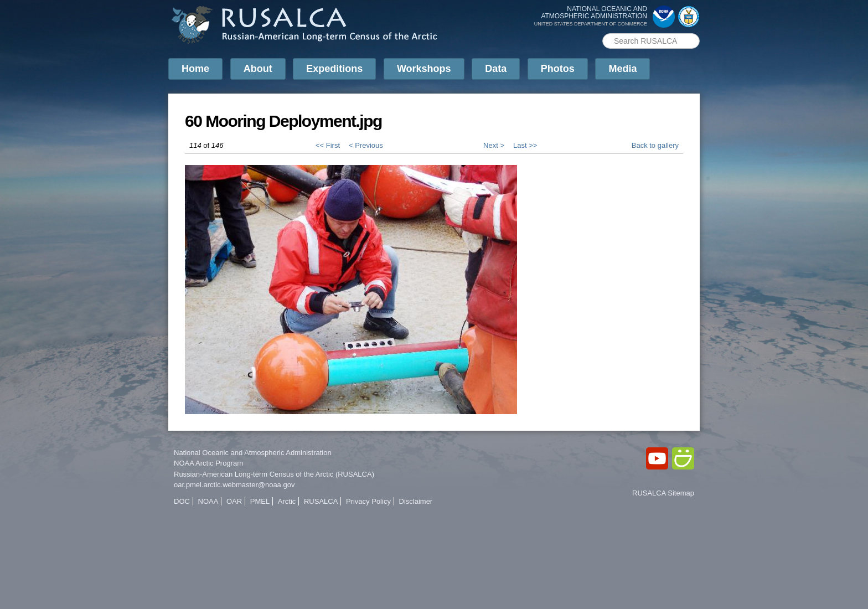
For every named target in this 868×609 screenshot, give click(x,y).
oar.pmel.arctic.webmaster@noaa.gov (234, 485)
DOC (182, 501)
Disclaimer (416, 501)
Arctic (287, 501)
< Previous (366, 145)
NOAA (208, 501)
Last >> (525, 145)
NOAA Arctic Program (208, 463)
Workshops (424, 69)
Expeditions (334, 69)
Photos (558, 69)
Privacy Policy (368, 501)
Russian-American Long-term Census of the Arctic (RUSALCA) (274, 474)
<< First (328, 145)
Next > (494, 145)
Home (195, 69)
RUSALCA (321, 501)
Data (496, 69)
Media (622, 69)
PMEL (260, 501)
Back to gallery (655, 145)
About (258, 69)
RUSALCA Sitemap (663, 493)
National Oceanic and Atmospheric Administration (253, 453)
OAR (234, 501)
